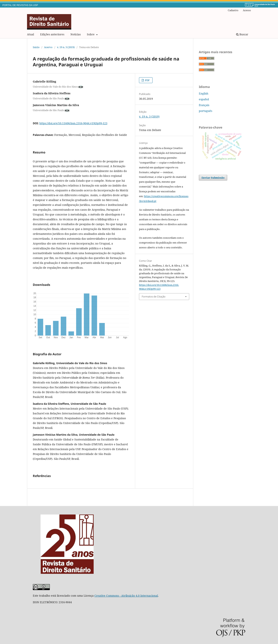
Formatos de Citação (154, 296)
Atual (31, 34)
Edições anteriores (52, 34)
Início (36, 47)
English (204, 93)
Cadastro (233, 10)
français (204, 105)
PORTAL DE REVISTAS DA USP (20, 5)
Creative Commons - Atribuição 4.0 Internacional (126, 596)
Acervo (48, 47)
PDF (147, 80)
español (204, 99)
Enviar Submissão (213, 178)
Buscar (242, 34)
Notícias (76, 34)
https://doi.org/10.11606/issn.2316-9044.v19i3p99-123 (73, 123)
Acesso (247, 10)
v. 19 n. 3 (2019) (66, 47)
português (206, 111)
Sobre (91, 34)
